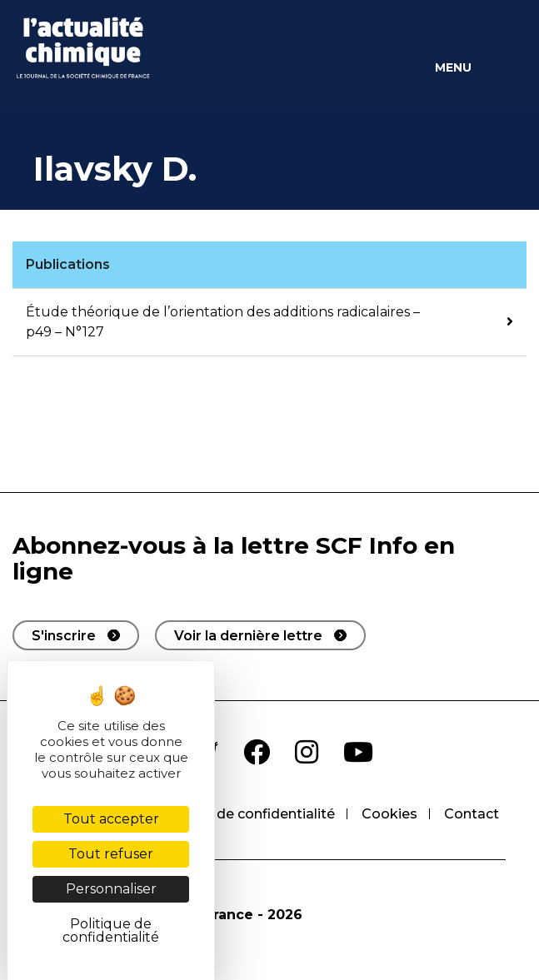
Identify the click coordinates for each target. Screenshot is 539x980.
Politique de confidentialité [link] (111, 930)
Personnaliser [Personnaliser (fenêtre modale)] (111, 889)
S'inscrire (64, 636)
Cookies (389, 814)
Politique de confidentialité (244, 814)
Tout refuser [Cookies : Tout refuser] (111, 854)
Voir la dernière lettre (248, 636)
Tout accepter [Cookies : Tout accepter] (111, 819)
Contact (472, 814)
